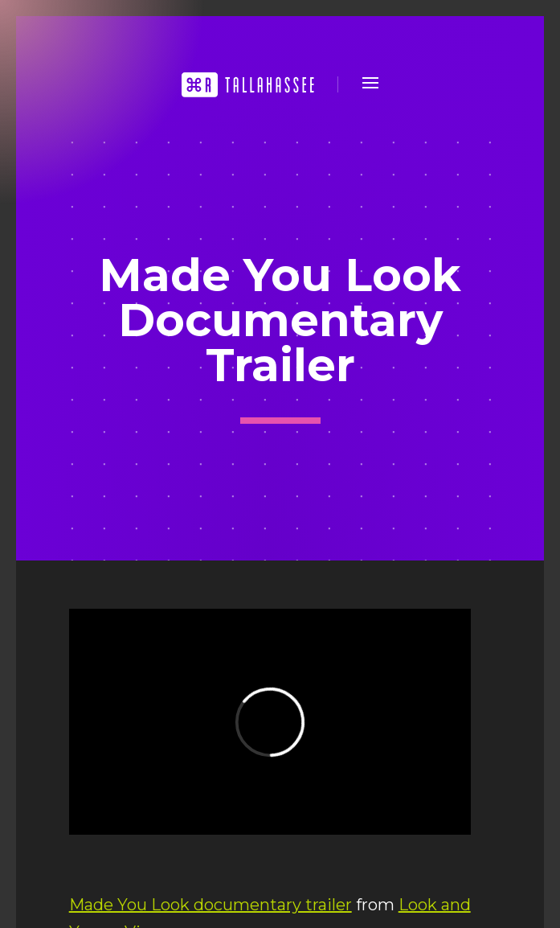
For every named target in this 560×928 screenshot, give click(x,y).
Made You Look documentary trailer (211, 905)
